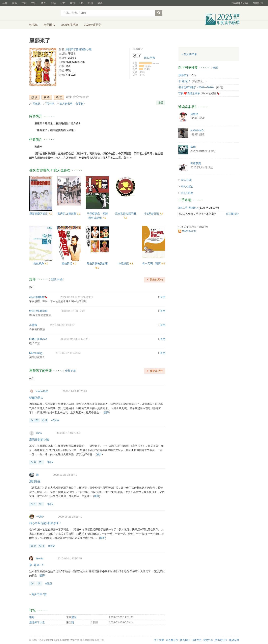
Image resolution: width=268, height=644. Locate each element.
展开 (106, 412)
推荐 (161, 103)
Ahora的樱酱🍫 (38, 297)
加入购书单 (66, 104)
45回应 (55, 420)
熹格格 (194, 114)
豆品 (100, 3)
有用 (163, 297)
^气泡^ (40, 517)
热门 (32, 287)
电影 (24, 3)
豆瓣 (5, 3)
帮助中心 (208, 640)
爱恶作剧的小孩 (39, 440)
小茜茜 (33, 325)
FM (82, 3)
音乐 (34, 3)
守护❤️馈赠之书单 (189, 93)
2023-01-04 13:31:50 (72, 339)
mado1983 (42, 391)
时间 (90, 3)
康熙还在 (35, 481)
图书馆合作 (221, 640)
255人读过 (187, 186)
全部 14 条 (57, 279)
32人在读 (186, 180)
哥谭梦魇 (196, 163)
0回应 (50, 462)
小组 (63, 3)
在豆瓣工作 (172, 640)
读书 (15, 3)
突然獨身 (39, 263)
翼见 (74, 617)
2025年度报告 (93, 25)
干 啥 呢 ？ (185, 81)
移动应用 (234, 640)
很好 (32, 617)
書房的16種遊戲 (67, 214)
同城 (53, 3)
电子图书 (49, 25)
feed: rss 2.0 (189, 231)
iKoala (40, 558)
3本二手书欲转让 (188, 208)
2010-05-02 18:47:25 (68, 353)
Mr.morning (36, 353)
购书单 (33, 25)
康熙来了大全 (37, 622)
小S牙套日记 (152, 214)
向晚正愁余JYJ (38, 339)
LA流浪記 (124, 263)
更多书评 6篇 (39, 594)
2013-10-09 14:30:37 (62, 325)
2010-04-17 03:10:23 (73, 311)
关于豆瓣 (159, 640)
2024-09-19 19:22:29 (73, 297)
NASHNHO (197, 130)
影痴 (193, 147)
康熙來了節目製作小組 (79, 49)
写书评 (50, 104)
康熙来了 (184, 75)
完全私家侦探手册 (126, 214)
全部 (215, 68)
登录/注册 (258, 3)
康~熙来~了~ (37, 565)
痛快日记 (67, 263)
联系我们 (185, 640)
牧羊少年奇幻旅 (38, 311)
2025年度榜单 (69, 25)
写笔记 (37, 104)
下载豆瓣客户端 (239, 3)
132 (36, 420)
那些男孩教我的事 (97, 263)
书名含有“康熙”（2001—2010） (197, 87)
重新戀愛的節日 (39, 214)
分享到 (79, 104)
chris (39, 433)
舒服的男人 (36, 398)
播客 (44, 3)
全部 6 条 (70, 371)
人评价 (150, 58)
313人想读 (187, 193)
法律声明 (196, 640)
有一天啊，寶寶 (152, 263)
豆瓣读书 (44, 13)
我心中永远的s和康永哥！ (45, 523)
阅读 (73, 3)
